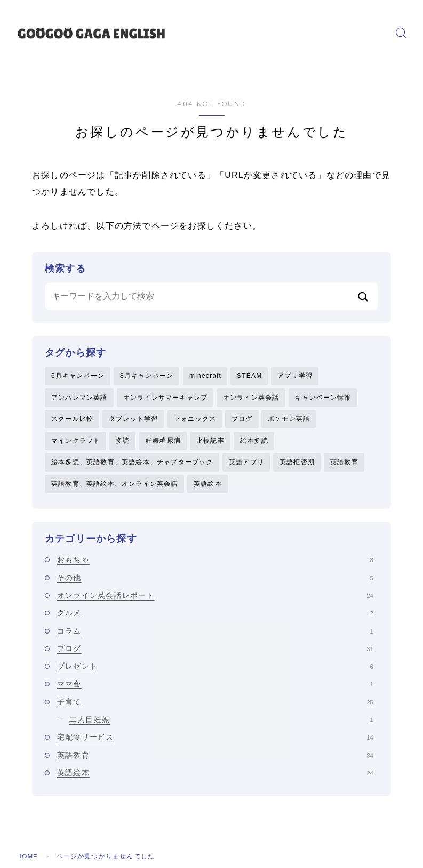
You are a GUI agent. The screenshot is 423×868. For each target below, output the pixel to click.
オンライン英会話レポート (215, 598)
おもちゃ (215, 563)
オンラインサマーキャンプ (165, 398)
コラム (215, 634)
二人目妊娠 (221, 722)
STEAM (249, 376)
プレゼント (215, 669)
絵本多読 (254, 442)
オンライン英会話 (251, 398)
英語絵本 (208, 486)
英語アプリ (246, 464)
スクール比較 (72, 420)
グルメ (215, 616)
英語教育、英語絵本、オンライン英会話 (115, 486)
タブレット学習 (133, 420)
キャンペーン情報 (323, 398)
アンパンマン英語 (79, 398)
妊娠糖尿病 (163, 442)
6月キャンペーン (78, 376)
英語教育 (344, 464)
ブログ (242, 420)
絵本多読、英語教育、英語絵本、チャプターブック (132, 464)
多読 (123, 442)
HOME (28, 859)
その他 (215, 580)
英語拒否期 (297, 464)
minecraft (205, 376)
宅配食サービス (215, 740)
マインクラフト (76, 442)
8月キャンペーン (147, 376)
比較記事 (210, 442)
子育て (215, 704)
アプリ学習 (295, 376)
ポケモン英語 (289, 420)
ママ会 (215, 687)
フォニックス (195, 420)
